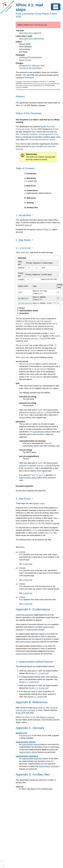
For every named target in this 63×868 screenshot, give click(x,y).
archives (19, 149)
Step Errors (30, 186)
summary (18, 87)
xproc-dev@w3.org (39, 146)
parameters (23, 298)
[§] (33, 216)
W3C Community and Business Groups (40, 140)
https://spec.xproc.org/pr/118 (30, 33)
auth (20, 292)
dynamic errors (39, 503)
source (21, 268)
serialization (25, 303)
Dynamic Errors (22, 523)
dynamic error (30, 338)
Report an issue (25, 60)
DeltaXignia (29, 78)
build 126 (43, 25)
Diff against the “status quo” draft (32, 66)
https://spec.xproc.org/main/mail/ (32, 39)
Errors (22, 308)
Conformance (31, 191)
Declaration (24, 313)
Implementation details (29, 311)
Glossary (29, 203)
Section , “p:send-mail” (39, 673)
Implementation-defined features (38, 193)
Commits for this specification (30, 68)
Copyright (19, 82)
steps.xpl (28, 225)
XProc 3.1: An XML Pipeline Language (45, 523)
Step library (30, 178)
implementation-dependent (30, 642)
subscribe (52, 146)
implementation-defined (42, 432)
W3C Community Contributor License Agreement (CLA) (37, 134)
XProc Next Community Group (42, 84)
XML (24, 75)
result (21, 279)
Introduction (30, 174)
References (30, 198)
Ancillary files (31, 208)
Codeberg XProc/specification (31, 57)
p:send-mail (31, 181)
